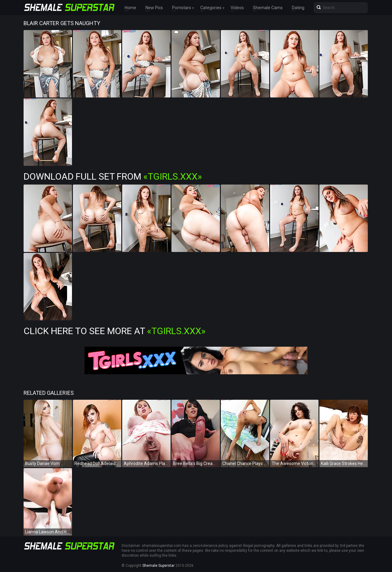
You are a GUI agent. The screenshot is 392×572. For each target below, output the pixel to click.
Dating (298, 8)
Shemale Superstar (158, 566)
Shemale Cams (268, 8)
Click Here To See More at (115, 331)
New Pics (154, 8)
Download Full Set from (113, 176)
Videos (237, 8)
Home (130, 8)
